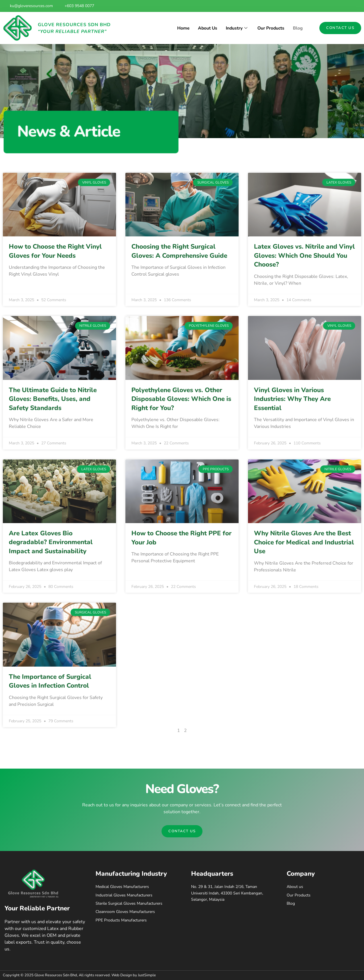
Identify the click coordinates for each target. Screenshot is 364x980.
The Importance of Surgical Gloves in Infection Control (50, 681)
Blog (298, 28)
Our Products (270, 28)
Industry (236, 28)
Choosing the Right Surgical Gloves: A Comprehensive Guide (179, 251)
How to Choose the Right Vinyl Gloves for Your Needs (55, 251)
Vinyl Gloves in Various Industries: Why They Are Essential (292, 399)
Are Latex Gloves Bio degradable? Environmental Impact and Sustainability (51, 542)
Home (181, 28)
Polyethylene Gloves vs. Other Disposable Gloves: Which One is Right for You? (181, 399)
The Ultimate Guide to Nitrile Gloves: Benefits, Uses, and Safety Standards (53, 399)
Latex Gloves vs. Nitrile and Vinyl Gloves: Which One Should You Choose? (304, 255)
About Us (206, 28)
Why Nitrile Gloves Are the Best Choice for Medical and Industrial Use (304, 542)
